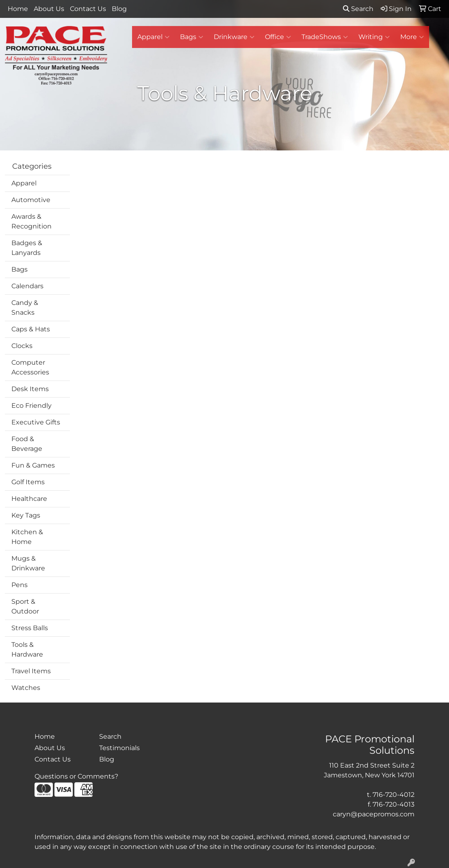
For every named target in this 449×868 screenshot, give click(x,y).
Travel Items (31, 671)
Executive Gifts (36, 422)
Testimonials (119, 748)
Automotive (31, 200)
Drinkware (234, 37)
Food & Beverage (27, 444)
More (412, 37)
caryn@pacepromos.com (374, 814)
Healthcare (29, 499)
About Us (49, 9)
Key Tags (26, 515)
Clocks (22, 346)
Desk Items (30, 389)
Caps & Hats (31, 329)
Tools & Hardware (27, 649)
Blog (119, 9)
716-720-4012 (394, 795)
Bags (192, 37)
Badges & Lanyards (27, 248)
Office (278, 37)
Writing (374, 37)
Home (18, 9)
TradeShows (325, 37)
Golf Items (28, 482)
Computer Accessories (30, 367)
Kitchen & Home (27, 537)
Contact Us (88, 9)
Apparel (153, 37)
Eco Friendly (31, 406)
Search (358, 9)
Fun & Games (33, 465)
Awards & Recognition (31, 221)
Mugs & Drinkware (28, 563)
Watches (26, 688)
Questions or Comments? (76, 776)
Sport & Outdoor (25, 606)
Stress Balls (30, 628)
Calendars (27, 286)
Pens (20, 585)
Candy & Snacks (25, 308)
